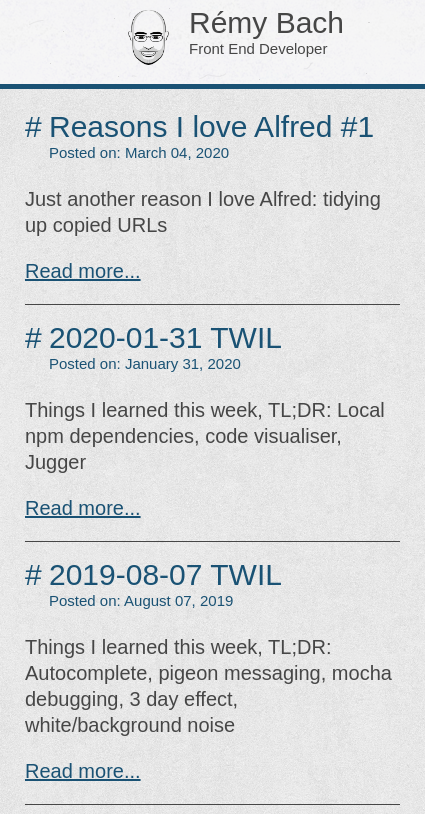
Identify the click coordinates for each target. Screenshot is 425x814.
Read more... (83, 271)
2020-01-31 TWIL (165, 337)
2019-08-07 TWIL (165, 574)
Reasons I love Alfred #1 (211, 126)
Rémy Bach (238, 34)
